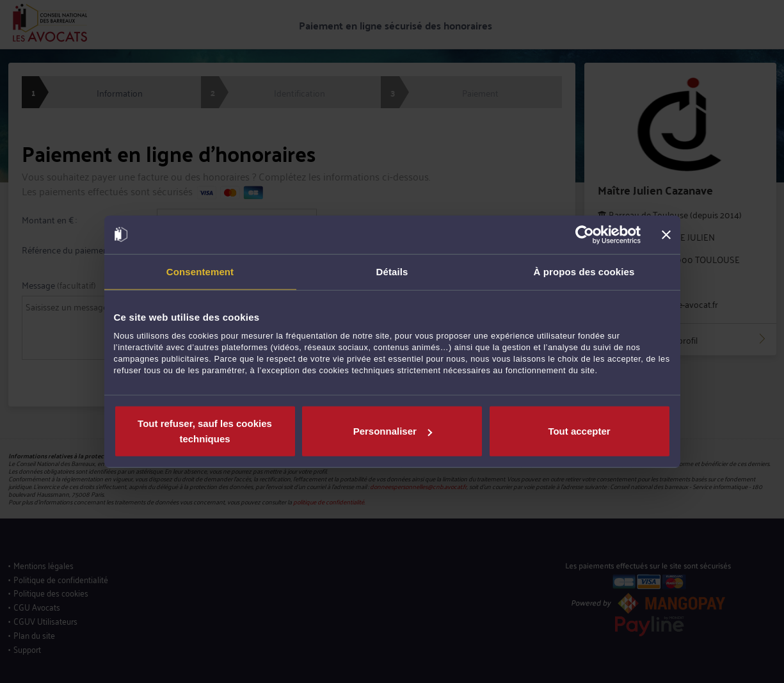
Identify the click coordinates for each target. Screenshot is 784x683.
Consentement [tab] (200, 271)
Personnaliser (393, 431)
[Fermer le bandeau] (666, 234)
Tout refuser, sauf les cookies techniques (205, 431)
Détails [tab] (392, 271)
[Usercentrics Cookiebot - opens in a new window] (585, 234)
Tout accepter (579, 431)
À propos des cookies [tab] (584, 271)
